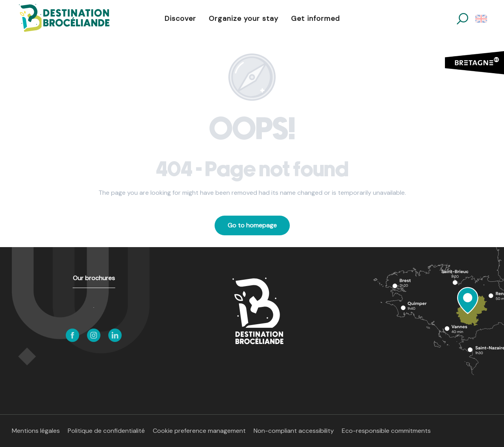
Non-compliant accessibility (294, 431)
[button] (462, 19)
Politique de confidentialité (106, 431)
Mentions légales (36, 431)
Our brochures (94, 278)
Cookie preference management (199, 431)
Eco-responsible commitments (386, 431)
